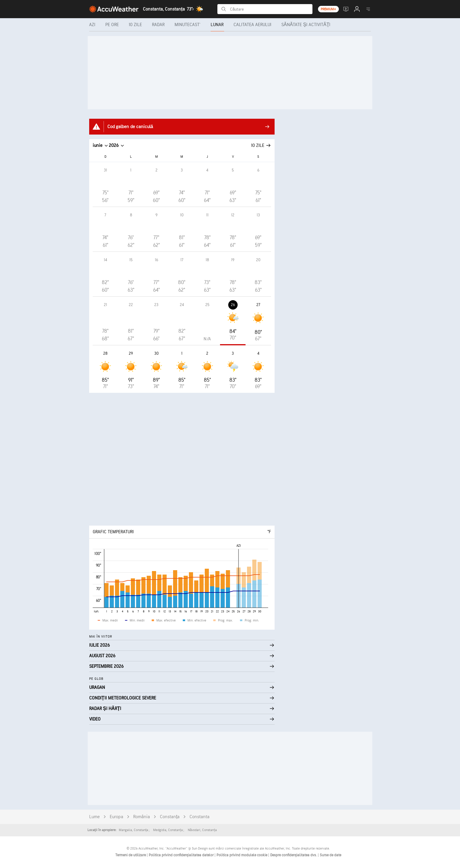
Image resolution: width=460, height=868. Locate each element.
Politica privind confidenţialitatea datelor (182, 855)
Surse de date (330, 855)
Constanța (170, 817)
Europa (116, 817)
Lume (94, 817)
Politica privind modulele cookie (242, 855)
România (142, 817)
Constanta (199, 817)
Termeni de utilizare (131, 855)
